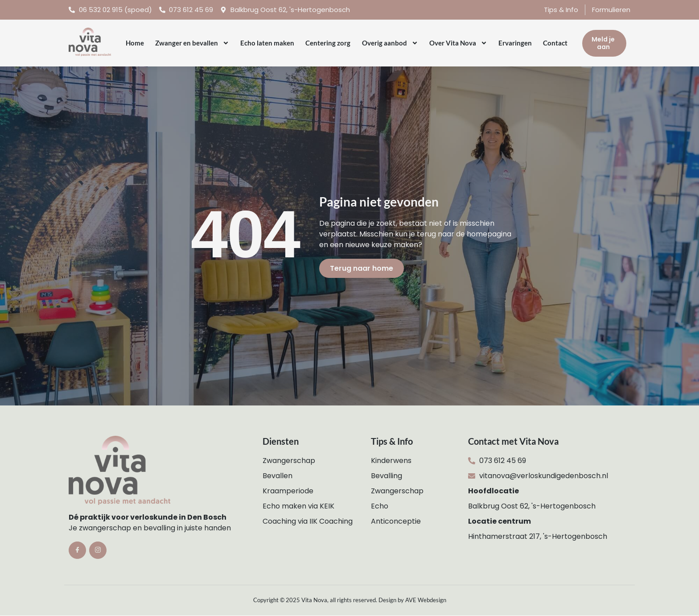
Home (135, 43)
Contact (555, 43)
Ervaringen (515, 43)
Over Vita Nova (458, 43)
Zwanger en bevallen (192, 43)
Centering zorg (328, 43)
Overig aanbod (390, 43)
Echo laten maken (267, 43)
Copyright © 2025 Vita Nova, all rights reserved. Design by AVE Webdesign (350, 600)
